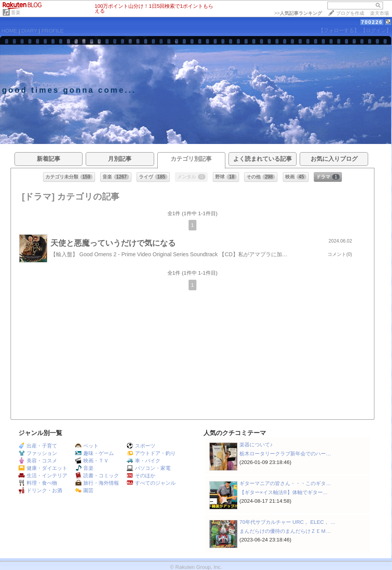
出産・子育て (38, 446)
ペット (87, 446)
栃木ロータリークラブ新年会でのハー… (285, 454)
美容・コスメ (38, 461)
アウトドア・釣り (151, 453)
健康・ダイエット (43, 468)
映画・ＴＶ (92, 461)
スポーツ (141, 446)
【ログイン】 (376, 30)
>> (298, 13)
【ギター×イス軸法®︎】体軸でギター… (284, 492)
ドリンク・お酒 (40, 490)
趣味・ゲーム (94, 453)
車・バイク (144, 461)
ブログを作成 (350, 13)
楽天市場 (379, 13)
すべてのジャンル (151, 483)
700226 (372, 22)
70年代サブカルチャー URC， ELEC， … (288, 522)
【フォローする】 (339, 30)
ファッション (38, 453)
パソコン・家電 (149, 468)
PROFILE (53, 31)
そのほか (141, 476)
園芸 (84, 490)
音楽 (16, 13)
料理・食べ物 (38, 483)
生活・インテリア (43, 476)
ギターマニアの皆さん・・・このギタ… (285, 483)
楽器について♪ (256, 445)
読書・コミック (97, 476)
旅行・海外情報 (97, 483)
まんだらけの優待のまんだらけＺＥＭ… (285, 531)
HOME (9, 31)
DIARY (29, 31)
